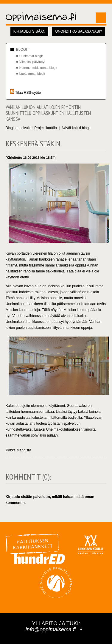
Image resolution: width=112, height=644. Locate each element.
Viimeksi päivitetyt (32, 62)
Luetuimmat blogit (32, 74)
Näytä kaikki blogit (76, 128)
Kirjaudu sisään (29, 31)
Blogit (23, 50)
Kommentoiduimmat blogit (38, 68)
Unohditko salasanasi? (78, 31)
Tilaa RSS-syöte (25, 93)
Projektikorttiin (45, 128)
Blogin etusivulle (19, 128)
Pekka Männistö (18, 450)
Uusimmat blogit (31, 56)
